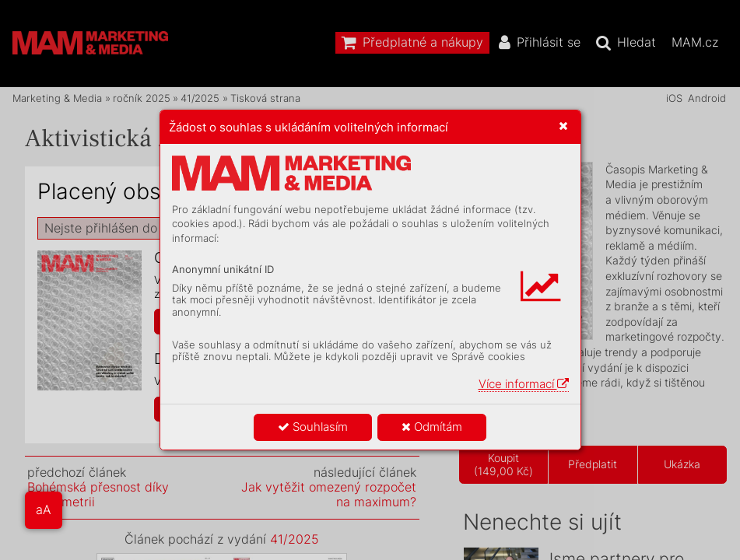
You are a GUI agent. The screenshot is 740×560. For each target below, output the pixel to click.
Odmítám (432, 427)
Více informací (524, 384)
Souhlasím (313, 427)
